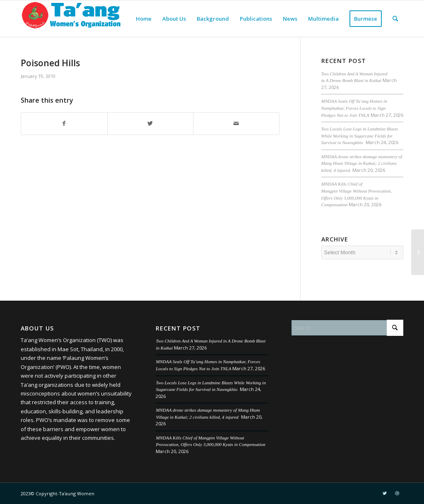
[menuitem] (144, 19)
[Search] (395, 19)
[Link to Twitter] (385, 493)
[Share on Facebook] (64, 123)
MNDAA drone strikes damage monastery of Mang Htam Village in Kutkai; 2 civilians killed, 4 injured (362, 163)
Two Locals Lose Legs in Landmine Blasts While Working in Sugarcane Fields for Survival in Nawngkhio (360, 136)
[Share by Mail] (236, 123)
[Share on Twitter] (151, 123)
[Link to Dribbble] (397, 493)
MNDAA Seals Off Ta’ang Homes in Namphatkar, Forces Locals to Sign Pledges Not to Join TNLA (354, 108)
